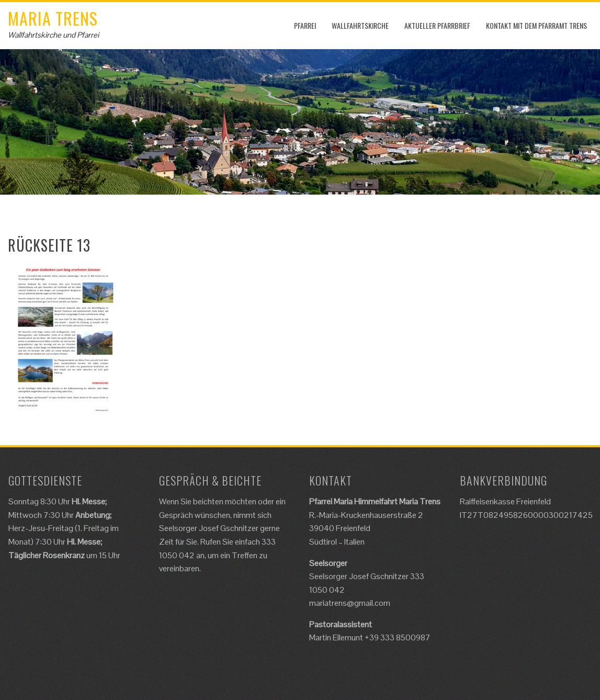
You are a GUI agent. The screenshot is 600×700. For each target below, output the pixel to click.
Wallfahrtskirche (360, 25)
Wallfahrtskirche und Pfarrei (53, 35)
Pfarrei (305, 25)
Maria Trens (53, 18)
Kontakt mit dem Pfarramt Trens (536, 25)
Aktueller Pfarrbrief (437, 25)
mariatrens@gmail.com (350, 603)
